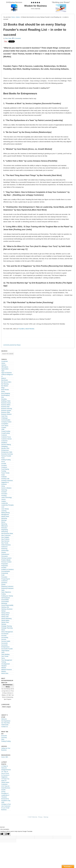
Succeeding (5, 637)
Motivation (4, 528)
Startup (3, 611)
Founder (4, 463)
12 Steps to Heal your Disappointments (6, 768)
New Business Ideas (7, 533)
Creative (4, 427)
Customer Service (6, 439)
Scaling (4, 594)
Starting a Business (7, 609)
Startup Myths (5, 620)
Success (4, 639)
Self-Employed (6, 598)
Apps (3, 371)
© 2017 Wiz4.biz (33, 817)
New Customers (6, 535)
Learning (4, 511)
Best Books (5, 380)
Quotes (3, 584)
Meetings (4, 520)
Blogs (3, 388)
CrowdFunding (6, 433)
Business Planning (7, 409)
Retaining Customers (7, 586)
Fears (3, 458)
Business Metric (6, 405)
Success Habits (6, 641)
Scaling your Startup (7, 596)
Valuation (4, 666)
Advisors (4, 365)
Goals (3, 475)
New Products (5, 539)
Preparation (5, 564)
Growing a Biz (5, 479)
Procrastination (6, 571)
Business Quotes (6, 410)
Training (4, 662)
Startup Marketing (6, 618)
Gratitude (4, 477)
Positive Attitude (6, 560)
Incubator (4, 492)
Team (3, 652)
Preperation (5, 566)
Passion (4, 552)
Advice (18, 17)
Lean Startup (5, 509)
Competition (5, 424)
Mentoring (4, 524)
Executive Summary (7, 454)
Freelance (4, 467)
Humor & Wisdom (6, 488)
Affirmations (5, 367)
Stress (3, 630)
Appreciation (5, 369)
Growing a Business (7, 481)
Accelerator (5, 361)
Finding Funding (6, 460)
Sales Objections (6, 592)
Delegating (4, 446)
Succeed (4, 636)
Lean (3, 507)
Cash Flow (4, 416)
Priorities (4, 568)
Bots (3, 397)
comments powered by (12, 345)
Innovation (4, 494)
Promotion (4, 577)
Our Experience (6, 721)
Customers (5, 441)
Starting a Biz (5, 607)
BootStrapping (5, 395)
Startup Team (5, 622)
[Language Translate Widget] (8, 707)
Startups (4, 624)
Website (4, 668)
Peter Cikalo (8, 38)
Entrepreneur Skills (7, 452)
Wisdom (4, 671)
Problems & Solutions (8, 569)
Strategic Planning (7, 626)
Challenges (5, 418)
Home (13, 17)
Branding (4, 399)
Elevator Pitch (5, 448)
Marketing (4, 518)
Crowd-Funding (6, 431)
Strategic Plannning (7, 628)
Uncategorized (6, 664)
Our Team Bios (6, 723)
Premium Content (6, 562)
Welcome (4, 719)
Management (5, 515)
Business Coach (6, 403)
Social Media (5, 600)
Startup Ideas (5, 615)
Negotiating (5, 530)
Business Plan (5, 407)
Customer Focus (6, 437)
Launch (4, 499)
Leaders (4, 501)
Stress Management (7, 632)
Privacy (40, 817)
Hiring (3, 486)
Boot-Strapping (6, 393)
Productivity (5, 573)
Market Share (5, 516)
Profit (3, 575)
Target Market (5, 651)
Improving (4, 490)
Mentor (3, 522)
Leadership (5, 503)
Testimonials (5, 725)
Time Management (7, 660)
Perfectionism (5, 554)
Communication (6, 420)
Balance (4, 378)
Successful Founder (7, 649)
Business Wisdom (6, 414)
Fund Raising (5, 469)
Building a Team (6, 401)
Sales (3, 590)
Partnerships (5, 551)
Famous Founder (6, 456)
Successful (5, 643)
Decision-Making (6, 445)
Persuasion (5, 556)
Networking (5, 532)
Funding (4, 471)
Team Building (5, 654)
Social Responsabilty (7, 605)
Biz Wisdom (5, 386)
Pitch (3, 739)
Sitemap (46, 817)
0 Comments (17, 38)
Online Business (6, 545)
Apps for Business (7, 373)
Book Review (30, 329)
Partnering (4, 549)
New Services (5, 541)
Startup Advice (6, 613)
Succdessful (5, 634)
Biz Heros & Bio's (6, 382)
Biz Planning (5, 384)
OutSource (4, 547)
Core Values (5, 426)
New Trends (5, 543)
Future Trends (5, 473)
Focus (3, 462)
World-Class (5, 673)
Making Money (6, 513)
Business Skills (6, 412)
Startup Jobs (5, 617)
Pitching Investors (6, 558)
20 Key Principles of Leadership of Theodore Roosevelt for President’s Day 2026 (6, 797)
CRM (3, 429)
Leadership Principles (8, 505)
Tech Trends (5, 656)
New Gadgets (5, 537)
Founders (22, 329)
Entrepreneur (5, 450)
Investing (4, 496)
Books (3, 391)
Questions (4, 583)
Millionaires (5, 526)
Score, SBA (5, 757)
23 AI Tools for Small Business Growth (6, 788)
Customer (4, 435)
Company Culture (6, 422)
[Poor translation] (7, 834)
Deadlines (4, 443)
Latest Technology (7, 497)
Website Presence (7, 670)
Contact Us (5, 727)
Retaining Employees (7, 588)
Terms (3, 658)
